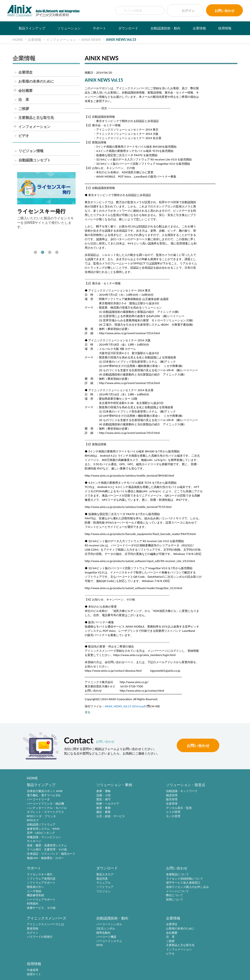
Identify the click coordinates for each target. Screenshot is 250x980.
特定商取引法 (116, 966)
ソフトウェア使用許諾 (198, 796)
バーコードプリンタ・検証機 (45, 804)
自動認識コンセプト (35, 160)
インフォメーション (34, 127)
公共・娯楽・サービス (93, 817)
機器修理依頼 (192, 812)
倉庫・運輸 (86, 791)
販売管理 (137, 800)
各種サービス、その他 (198, 825)
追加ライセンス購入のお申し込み (101, 888)
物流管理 (137, 796)
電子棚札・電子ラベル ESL (44, 796)
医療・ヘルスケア (91, 804)
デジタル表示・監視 (144, 808)
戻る (88, 712)
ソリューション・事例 (97, 785)
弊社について (88, 897)
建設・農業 (86, 812)
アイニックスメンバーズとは (150, 876)
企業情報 (199, 28)
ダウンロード (128, 28)
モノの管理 (139, 817)
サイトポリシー (63, 966)
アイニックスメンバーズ (151, 869)
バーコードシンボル (197, 876)
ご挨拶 (24, 109)
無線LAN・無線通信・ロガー (45, 858)
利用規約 (190, 821)
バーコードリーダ (38, 800)
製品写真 (33, 880)
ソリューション (69, 28)
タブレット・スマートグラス (45, 812)
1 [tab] (35, 253)
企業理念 (25, 72)
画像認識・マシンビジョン (44, 837)
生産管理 (137, 804)
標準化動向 (191, 884)
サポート (99, 28)
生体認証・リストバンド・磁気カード (51, 854)
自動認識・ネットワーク (147, 791)
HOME (32, 778)
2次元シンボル (193, 880)
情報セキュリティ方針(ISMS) (161, 966)
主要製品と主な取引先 (36, 118)
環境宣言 (134, 966)
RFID (187, 897)
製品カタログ (35, 876)
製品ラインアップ (32, 28)
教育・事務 (86, 808)
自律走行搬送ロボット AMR (45, 791)
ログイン (188, 11)
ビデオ (24, 136)
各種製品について (91, 876)
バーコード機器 (194, 888)
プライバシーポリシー (90, 966)
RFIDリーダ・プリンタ (42, 817)
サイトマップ (190, 966)
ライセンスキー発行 (197, 791)
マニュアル (34, 884)
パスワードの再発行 (144, 888)
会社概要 (25, 91)
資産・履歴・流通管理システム (47, 846)
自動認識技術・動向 (166, 28)
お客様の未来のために (36, 82)
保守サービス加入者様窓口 (96, 884)
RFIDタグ (33, 821)
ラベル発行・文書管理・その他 (47, 850)
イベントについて (91, 892)
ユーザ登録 (191, 808)
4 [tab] (57, 253)
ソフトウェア (35, 888)
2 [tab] (43, 253)
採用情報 (225, 28)
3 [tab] (50, 253)
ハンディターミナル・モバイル (47, 808)
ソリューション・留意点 (151, 785)
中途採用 (85, 918)
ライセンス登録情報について (98, 880)
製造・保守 (86, 800)
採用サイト (86, 922)
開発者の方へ (192, 804)
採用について (88, 901)
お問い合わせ (225, 11)
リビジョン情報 (31, 151)
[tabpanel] (46, 201)
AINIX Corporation (124, 974)
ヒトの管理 (139, 812)
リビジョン (34, 892)
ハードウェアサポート (198, 817)
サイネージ (34, 842)
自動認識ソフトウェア (41, 825)
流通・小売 (86, 796)
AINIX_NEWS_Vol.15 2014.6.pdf (125, 706)
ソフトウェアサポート (198, 800)
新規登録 (137, 880)
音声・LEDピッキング (41, 833)
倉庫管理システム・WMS (43, 829)
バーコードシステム (197, 892)
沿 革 (24, 100)
